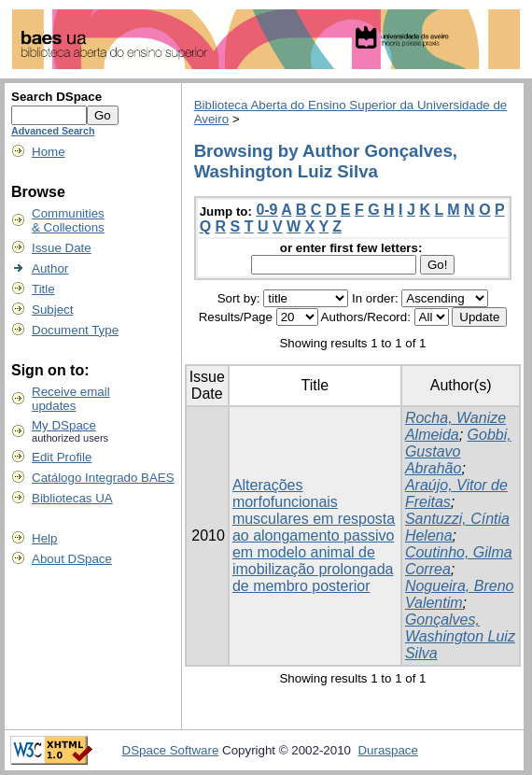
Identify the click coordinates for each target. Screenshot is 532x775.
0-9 (266, 210)
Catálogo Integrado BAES (103, 478)
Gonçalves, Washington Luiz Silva (460, 636)
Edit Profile (62, 457)
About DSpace (72, 559)
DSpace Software (171, 750)
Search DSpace (56, 97)
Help (44, 538)
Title (43, 289)
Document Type (75, 330)
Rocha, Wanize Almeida (455, 426)
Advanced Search (53, 131)
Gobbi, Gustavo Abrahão (458, 451)
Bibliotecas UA (72, 498)
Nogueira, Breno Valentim (460, 594)
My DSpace (64, 425)
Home (49, 152)
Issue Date (62, 248)
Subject (52, 310)
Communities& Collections (68, 220)
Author (50, 268)
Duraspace (387, 750)
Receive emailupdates (71, 399)
